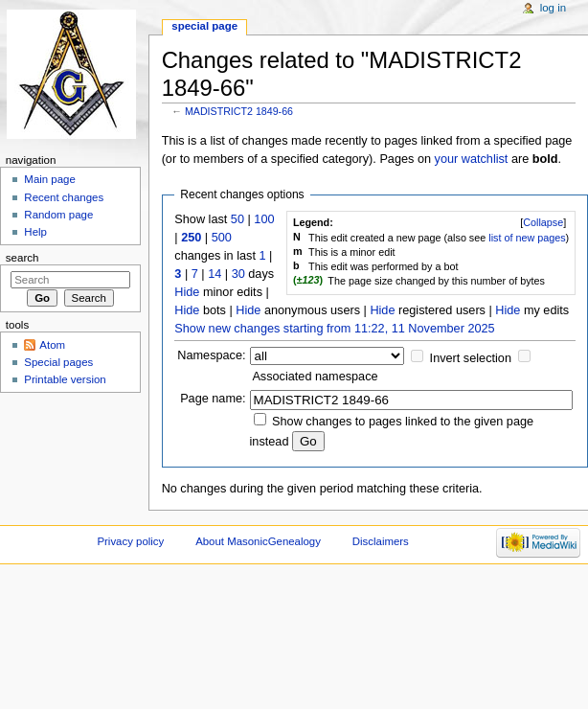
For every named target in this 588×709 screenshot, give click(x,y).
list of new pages (527, 238)
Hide (187, 292)
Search (23, 258)
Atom (52, 345)
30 (238, 274)
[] (543, 222)
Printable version (65, 379)
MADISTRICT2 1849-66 (239, 111)
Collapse (543, 222)
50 (237, 219)
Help (35, 232)
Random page (58, 215)
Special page (204, 26)
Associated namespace (315, 377)
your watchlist (472, 159)
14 (215, 274)
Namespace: (211, 355)
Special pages (58, 362)
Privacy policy (130, 541)
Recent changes (64, 197)
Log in (553, 8)
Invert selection (471, 358)
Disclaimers (381, 541)
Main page (50, 179)
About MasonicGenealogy (258, 541)
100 (264, 219)
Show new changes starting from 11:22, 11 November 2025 (334, 329)
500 (222, 238)
